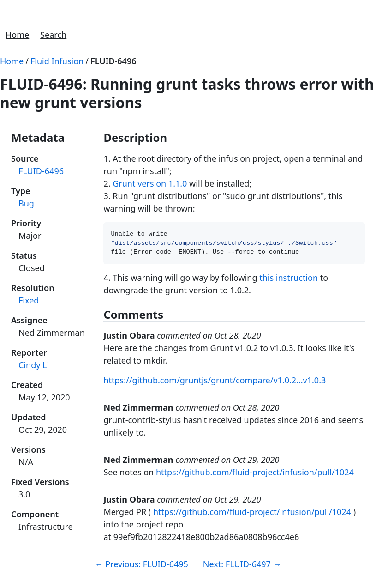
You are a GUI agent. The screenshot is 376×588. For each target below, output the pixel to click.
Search (53, 35)
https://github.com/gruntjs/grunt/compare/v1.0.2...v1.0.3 (215, 383)
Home (17, 35)
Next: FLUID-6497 (242, 567)
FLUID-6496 (113, 61)
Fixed (29, 300)
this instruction (289, 280)
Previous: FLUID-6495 (142, 567)
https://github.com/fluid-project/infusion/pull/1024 (255, 475)
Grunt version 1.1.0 (150, 183)
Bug (26, 203)
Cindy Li (34, 365)
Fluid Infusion (57, 61)
